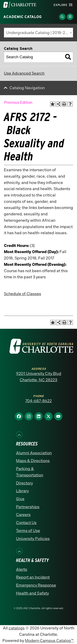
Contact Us (26, 523)
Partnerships (28, 507)
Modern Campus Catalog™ (49, 641)
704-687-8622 (38, 401)
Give (20, 499)
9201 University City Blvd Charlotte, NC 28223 (39, 377)
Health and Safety (32, 593)
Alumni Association (34, 453)
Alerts (22, 569)
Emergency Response (36, 585)
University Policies (33, 539)
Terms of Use (28, 531)
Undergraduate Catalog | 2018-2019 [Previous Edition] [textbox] (40, 33)
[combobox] (38, 33)
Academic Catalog (22, 17)
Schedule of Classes (22, 294)
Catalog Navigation (27, 88)
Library (22, 491)
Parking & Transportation (30, 472)
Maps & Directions (33, 461)
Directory (24, 483)
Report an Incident (33, 577)
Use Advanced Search (24, 73)
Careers (23, 515)
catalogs (17, 628)
